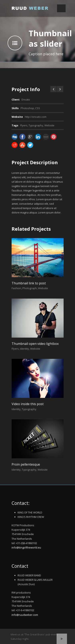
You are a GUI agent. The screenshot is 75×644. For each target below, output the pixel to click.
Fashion (16, 288)
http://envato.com (36, 117)
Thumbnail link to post (29, 283)
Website (49, 125)
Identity (24, 349)
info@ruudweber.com (25, 615)
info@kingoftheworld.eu (26, 547)
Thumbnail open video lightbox (35, 344)
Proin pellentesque (26, 464)
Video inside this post (28, 404)
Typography (36, 125)
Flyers (24, 125)
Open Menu (61, 8)
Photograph (30, 288)
